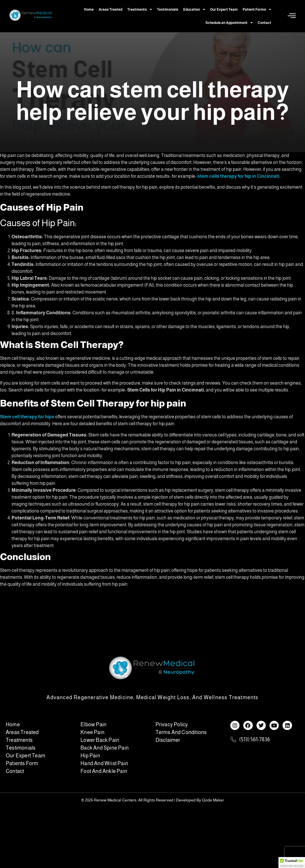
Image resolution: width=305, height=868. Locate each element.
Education (194, 10)
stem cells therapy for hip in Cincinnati (238, 176)
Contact (264, 23)
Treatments (140, 10)
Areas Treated (111, 10)
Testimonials (168, 10)
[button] (292, 863)
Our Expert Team (224, 10)
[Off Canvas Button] (292, 16)
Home (89, 10)
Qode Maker (213, 800)
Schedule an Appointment (229, 23)
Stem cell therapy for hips (27, 417)
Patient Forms (257, 10)
